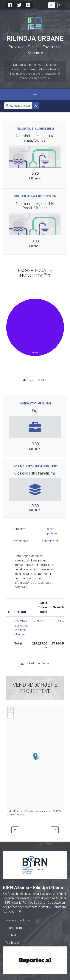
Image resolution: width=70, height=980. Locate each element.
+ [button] (11, 710)
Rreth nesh (13, 943)
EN (61, 5)
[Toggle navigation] (35, 95)
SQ (52, 5)
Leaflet (10, 811)
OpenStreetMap (33, 811)
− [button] (11, 715)
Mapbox (20, 814)
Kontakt (11, 935)
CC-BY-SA (57, 811)
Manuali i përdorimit (18, 920)
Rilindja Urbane (35, 39)
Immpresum (14, 928)
